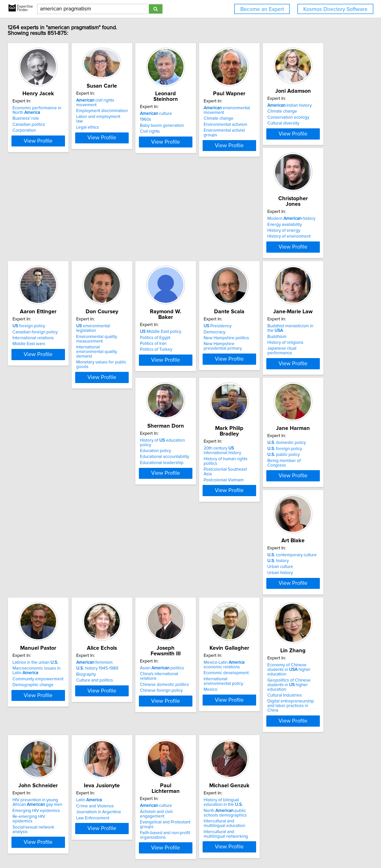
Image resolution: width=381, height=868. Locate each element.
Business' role (56, 118)
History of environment (141, 254)
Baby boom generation (217, 120)
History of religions (213, 377)
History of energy (135, 249)
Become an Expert (262, 9)
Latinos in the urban (295, 494)
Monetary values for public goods (304, 264)
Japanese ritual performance (223, 383)
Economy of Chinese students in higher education (302, 627)
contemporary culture (220, 494)
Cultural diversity (58, 252)
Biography (52, 634)
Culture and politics (61, 640)
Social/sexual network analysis (71, 774)
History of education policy (300, 363)
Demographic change (292, 516)
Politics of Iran (56, 377)
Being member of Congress (146, 512)
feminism (61, 622)
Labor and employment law (145, 112)
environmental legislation (299, 237)
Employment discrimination (145, 106)
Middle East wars (212, 254)
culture (212, 108)
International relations (216, 249)
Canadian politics (59, 125)
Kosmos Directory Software (335, 9)
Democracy (130, 371)
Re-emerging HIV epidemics (69, 768)
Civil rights (205, 126)
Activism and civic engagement (225, 757)
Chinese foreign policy (140, 640)
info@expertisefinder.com (135, 850)
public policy (135, 506)
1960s (201, 114)
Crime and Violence (138, 757)
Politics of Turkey (59, 383)
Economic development (218, 633)
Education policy (287, 369)
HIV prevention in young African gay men (73, 753)
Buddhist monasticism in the (227, 365)
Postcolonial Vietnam (63, 516)
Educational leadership (294, 381)
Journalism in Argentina (141, 763)
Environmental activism (294, 125)
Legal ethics (130, 118)
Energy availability (136, 242)
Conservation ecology (63, 246)
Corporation (54, 130)
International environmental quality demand (298, 255)
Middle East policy (63, 365)
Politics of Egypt (58, 371)
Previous (157, 824)
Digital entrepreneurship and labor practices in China (299, 655)
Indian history (65, 234)
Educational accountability (297, 375)
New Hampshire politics (142, 377)
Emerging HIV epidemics (66, 762)
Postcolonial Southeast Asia (69, 510)
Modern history (143, 237)
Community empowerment (297, 510)
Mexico (202, 645)
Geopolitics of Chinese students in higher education (302, 638)
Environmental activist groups (300, 130)
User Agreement (200, 850)
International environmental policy (228, 639)
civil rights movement (149, 100)
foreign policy (212, 237)
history (206, 500)
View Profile (75, 155)
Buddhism (205, 371)
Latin (132, 751)
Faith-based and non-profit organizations (221, 776)
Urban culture (208, 506)
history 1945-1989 (64, 628)
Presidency (133, 365)
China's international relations (147, 628)
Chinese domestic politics (143, 634)
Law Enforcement (136, 769)
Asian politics (141, 622)
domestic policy (138, 494)
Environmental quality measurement (292, 245)
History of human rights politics (72, 504)
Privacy (178, 850)
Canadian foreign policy (218, 242)
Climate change (287, 118)
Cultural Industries (289, 646)
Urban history (208, 512)
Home (164, 850)
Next (229, 824)
